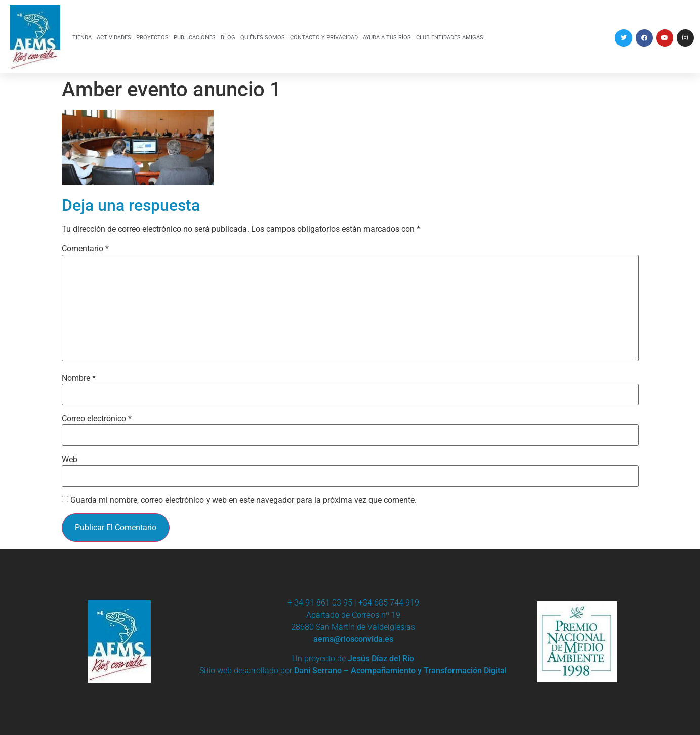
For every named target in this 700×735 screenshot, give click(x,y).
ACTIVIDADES (114, 38)
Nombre (79, 378)
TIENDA (82, 38)
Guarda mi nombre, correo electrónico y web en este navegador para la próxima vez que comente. (243, 500)
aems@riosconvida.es (353, 639)
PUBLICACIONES (195, 38)
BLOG (228, 38)
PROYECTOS (152, 38)
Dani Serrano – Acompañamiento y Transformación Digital (400, 671)
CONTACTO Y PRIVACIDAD (324, 38)
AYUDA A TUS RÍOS (387, 38)
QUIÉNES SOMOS (263, 38)
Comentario (85, 249)
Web (70, 460)
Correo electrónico (97, 419)
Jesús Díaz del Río (381, 658)
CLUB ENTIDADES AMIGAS (450, 38)
